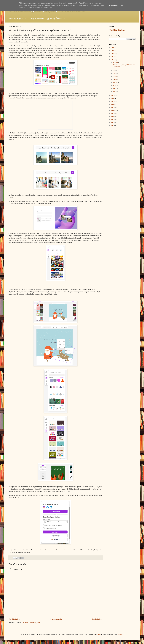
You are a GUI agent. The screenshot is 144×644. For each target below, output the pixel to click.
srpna (115, 73)
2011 (113, 126)
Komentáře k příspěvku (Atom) (31, 623)
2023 (113, 57)
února (115, 88)
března (115, 86)
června (115, 76)
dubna (115, 83)
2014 (113, 116)
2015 (113, 113)
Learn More (114, 5)
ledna (115, 91)
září (114, 70)
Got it (123, 5)
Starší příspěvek (97, 619)
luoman (98, 634)
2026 (113, 48)
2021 (113, 95)
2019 (113, 101)
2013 (113, 119)
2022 (113, 60)
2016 (113, 110)
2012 (113, 122)
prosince (116, 62)
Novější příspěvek (14, 619)
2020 (113, 98)
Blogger (120, 634)
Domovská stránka (56, 619)
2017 (113, 107)
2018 (113, 104)
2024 (113, 54)
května (115, 79)
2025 (113, 51)
